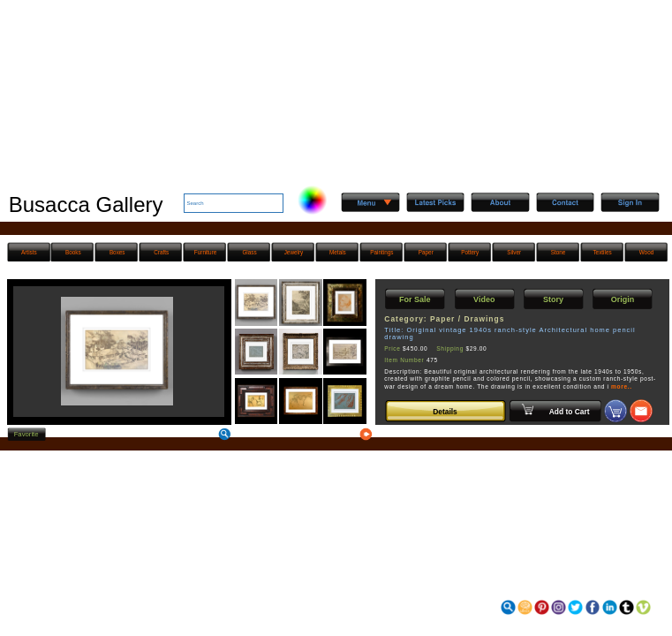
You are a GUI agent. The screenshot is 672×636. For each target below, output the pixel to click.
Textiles (602, 252)
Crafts (161, 252)
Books (73, 252)
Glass (249, 252)
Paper (426, 252)
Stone (559, 252)
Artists (29, 252)
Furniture (205, 252)
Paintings (381, 252)
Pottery (470, 252)
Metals (338, 252)
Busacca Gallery (86, 204)
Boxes (117, 252)
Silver (514, 252)
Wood (647, 252)
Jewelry (294, 252)
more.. (622, 386)
